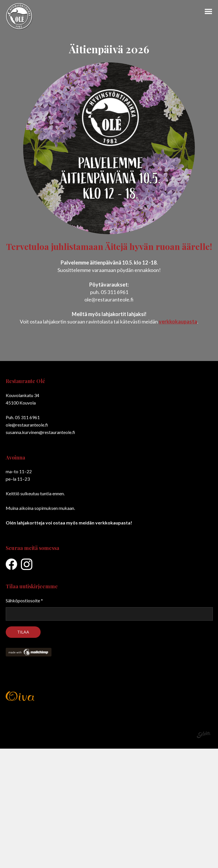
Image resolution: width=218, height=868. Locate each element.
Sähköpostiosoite (24, 600)
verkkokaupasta (178, 321)
